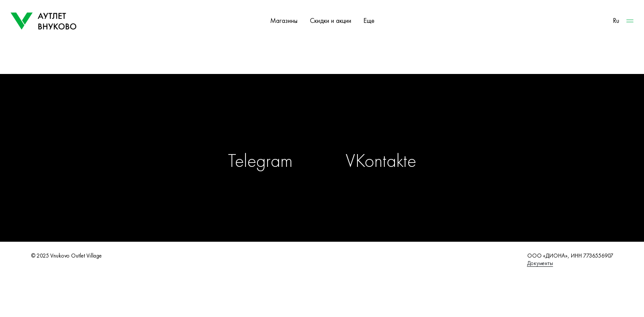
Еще (369, 21)
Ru (616, 21)
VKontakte (381, 160)
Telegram (260, 160)
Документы (540, 263)
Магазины (284, 21)
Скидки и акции (331, 21)
